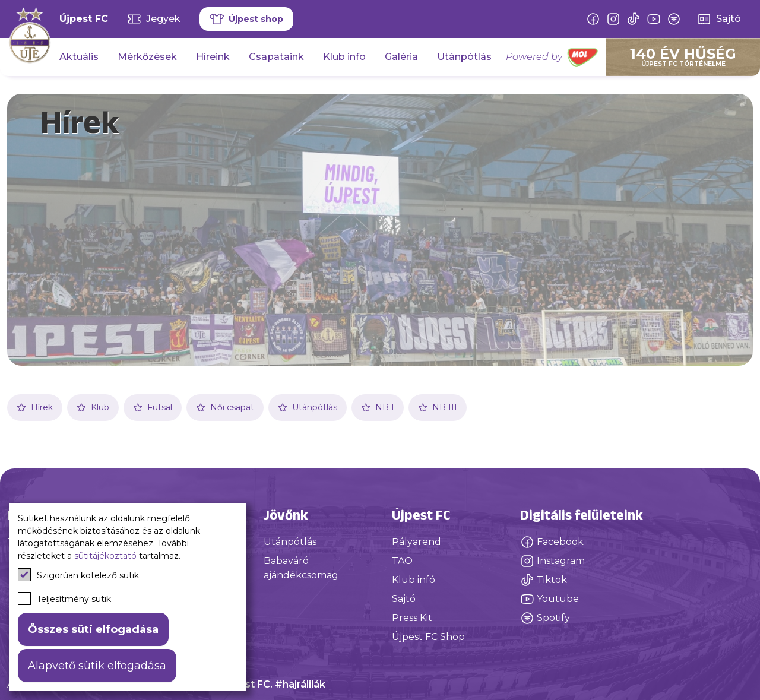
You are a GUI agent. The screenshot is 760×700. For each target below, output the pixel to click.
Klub (93, 407)
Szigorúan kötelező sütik (78, 575)
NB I (378, 407)
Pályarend (417, 542)
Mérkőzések (147, 57)
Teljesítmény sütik (64, 598)
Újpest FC (84, 19)
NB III (438, 407)
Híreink (213, 57)
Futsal (153, 407)
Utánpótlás (464, 57)
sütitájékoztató (105, 556)
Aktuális (79, 57)
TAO (402, 561)
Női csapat (225, 407)
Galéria (401, 57)
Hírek (35, 407)
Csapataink (276, 57)
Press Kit (412, 618)
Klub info (344, 57)
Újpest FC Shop (428, 637)
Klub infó (414, 580)
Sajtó (404, 599)
